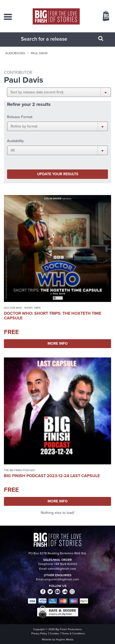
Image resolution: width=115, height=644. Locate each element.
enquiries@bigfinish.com (62, 579)
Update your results (58, 174)
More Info (58, 344)
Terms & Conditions (73, 633)
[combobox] (51, 39)
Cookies (54, 633)
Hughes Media (65, 639)
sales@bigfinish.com (62, 569)
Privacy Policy (39, 633)
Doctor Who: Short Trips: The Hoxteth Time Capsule (53, 316)
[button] (59, 92)
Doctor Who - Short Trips (22, 308)
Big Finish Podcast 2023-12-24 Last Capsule (52, 476)
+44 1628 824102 (66, 564)
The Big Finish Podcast (20, 470)
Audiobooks (15, 53)
